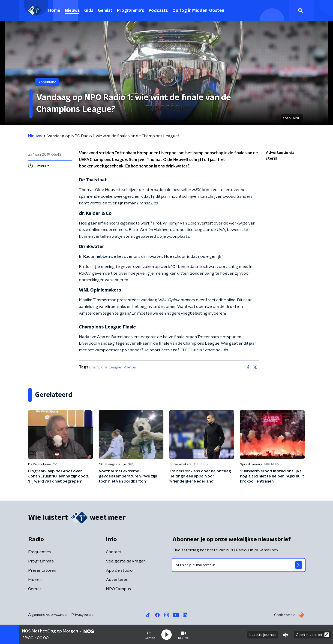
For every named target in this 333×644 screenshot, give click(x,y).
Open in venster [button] (312, 634)
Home (54, 11)
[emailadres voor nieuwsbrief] (239, 565)
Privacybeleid (82, 615)
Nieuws (72, 11)
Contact (114, 552)
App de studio (119, 571)
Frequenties (39, 552)
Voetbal (130, 367)
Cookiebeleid (285, 615)
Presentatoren (42, 571)
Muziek (35, 580)
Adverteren (117, 580)
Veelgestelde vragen (126, 561)
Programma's (130, 11)
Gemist (105, 11)
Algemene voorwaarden (48, 615)
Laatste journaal (263, 634)
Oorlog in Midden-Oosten (198, 11)
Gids (89, 11)
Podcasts (158, 11)
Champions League (105, 367)
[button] (150, 634)
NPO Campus (118, 589)
